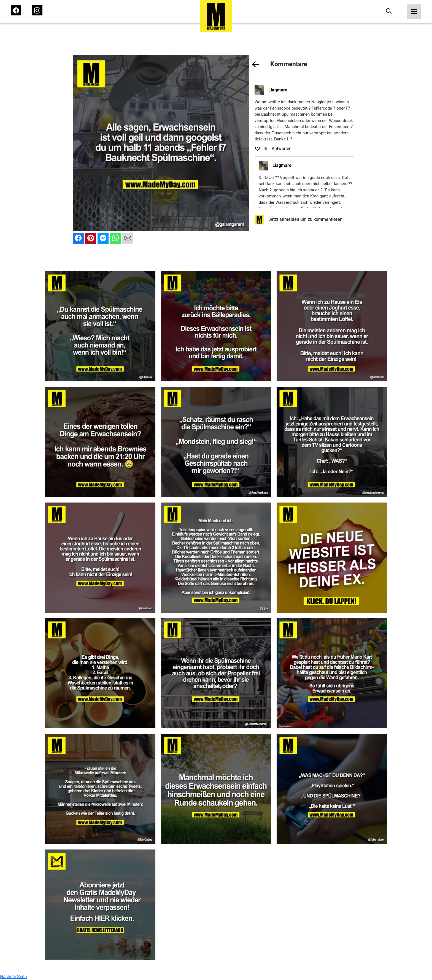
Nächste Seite (13, 977)
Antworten (282, 149)
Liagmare (278, 90)
